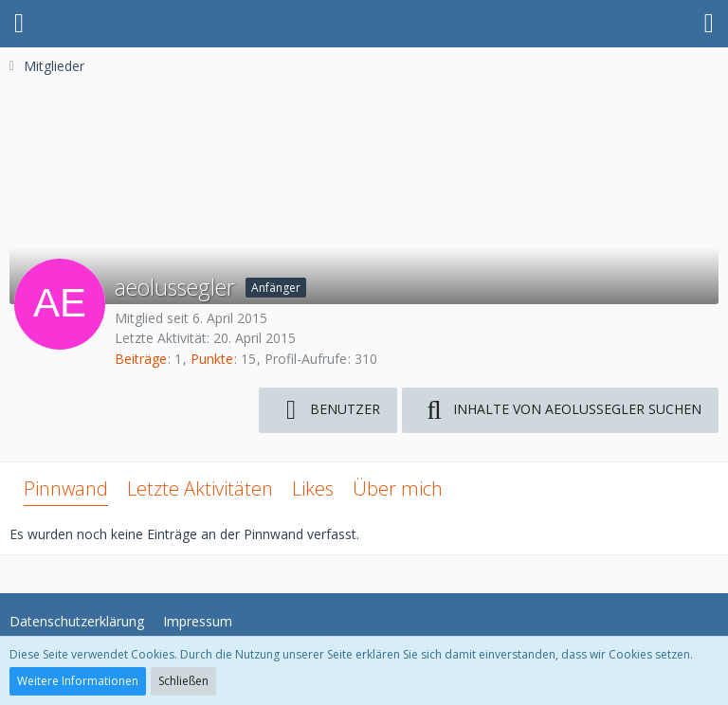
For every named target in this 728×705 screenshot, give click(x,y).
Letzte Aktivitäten (200, 488)
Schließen (183, 681)
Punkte (212, 359)
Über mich (398, 488)
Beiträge (141, 359)
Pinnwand (66, 488)
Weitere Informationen (78, 681)
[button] (19, 24)
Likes (313, 488)
